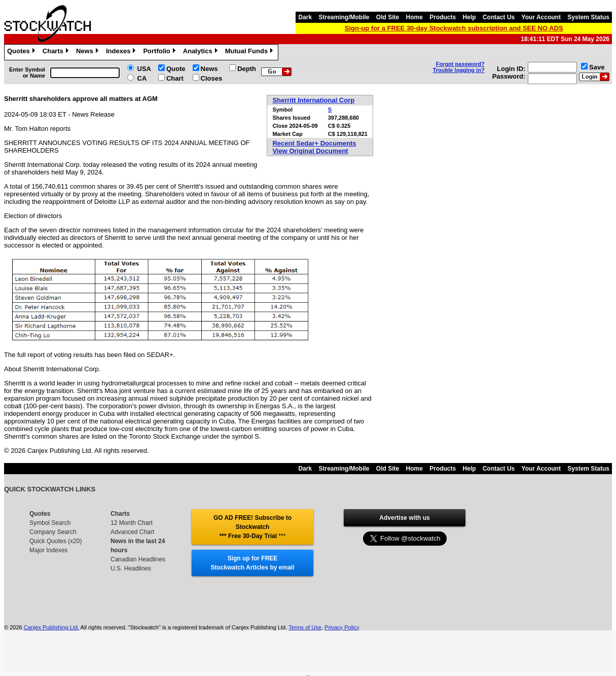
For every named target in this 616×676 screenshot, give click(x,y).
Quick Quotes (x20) (56, 541)
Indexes (122, 52)
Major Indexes (48, 550)
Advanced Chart (132, 532)
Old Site (388, 17)
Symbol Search (50, 523)
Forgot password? (460, 64)
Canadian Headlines (138, 559)
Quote (176, 69)
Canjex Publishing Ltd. (51, 627)
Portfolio (160, 52)
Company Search (53, 532)
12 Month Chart (132, 523)
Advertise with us (404, 518)
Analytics (202, 52)
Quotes (22, 52)
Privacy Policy (342, 627)
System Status (588, 17)
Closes (212, 78)
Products (443, 17)
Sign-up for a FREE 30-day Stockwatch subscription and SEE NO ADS (454, 28)
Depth (247, 69)
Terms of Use (305, 627)
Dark (305, 17)
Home (414, 17)
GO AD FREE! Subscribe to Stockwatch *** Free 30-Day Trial (252, 527)
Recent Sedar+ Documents (314, 143)
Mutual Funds (250, 52)
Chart (175, 78)
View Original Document (310, 151)
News (88, 52)
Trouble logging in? (459, 70)
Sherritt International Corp (313, 100)
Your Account (541, 17)
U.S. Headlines (131, 568)
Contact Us (499, 17)
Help (469, 17)
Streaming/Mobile (344, 17)
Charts (57, 52)
